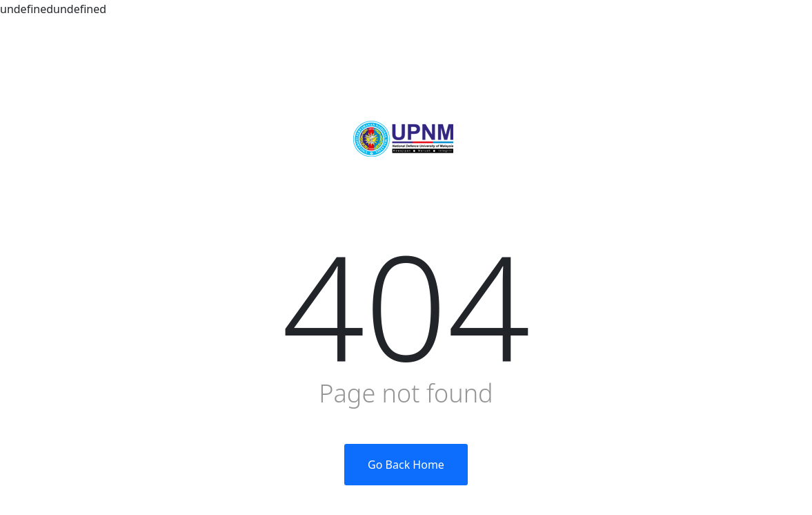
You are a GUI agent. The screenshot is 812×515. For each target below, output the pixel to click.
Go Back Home (406, 465)
